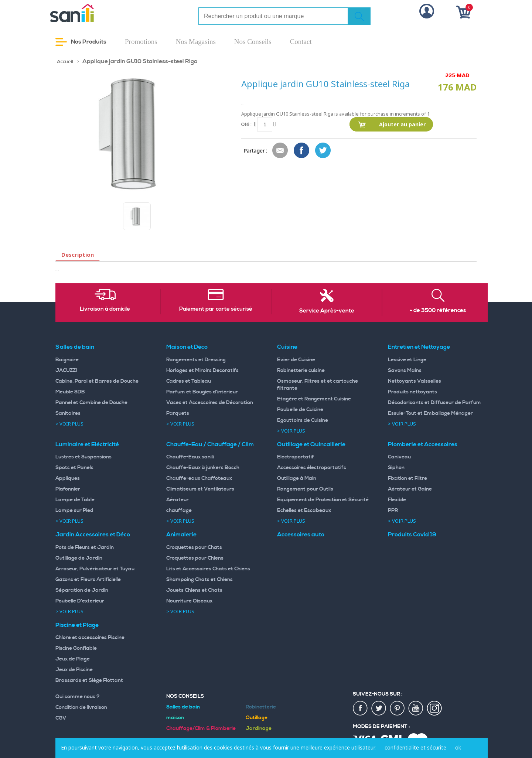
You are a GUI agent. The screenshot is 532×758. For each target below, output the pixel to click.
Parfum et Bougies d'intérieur (202, 392)
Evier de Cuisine (296, 360)
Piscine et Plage (77, 625)
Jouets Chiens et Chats (194, 590)
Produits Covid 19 (412, 535)
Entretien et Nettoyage (419, 347)
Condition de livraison (81, 707)
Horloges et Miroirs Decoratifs (202, 371)
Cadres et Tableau (189, 381)
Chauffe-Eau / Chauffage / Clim (210, 444)
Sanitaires (68, 413)
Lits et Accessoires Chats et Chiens (208, 569)
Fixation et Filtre (407, 478)
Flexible (397, 500)
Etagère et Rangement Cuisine (314, 399)
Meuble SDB (70, 392)
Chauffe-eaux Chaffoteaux (199, 478)
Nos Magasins (196, 42)
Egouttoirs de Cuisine (303, 420)
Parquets (178, 413)
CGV (61, 718)
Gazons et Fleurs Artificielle (88, 580)
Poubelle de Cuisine (300, 410)
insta (434, 709)
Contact (301, 42)
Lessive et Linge (407, 360)
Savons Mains (405, 371)
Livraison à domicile (105, 309)
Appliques (68, 478)
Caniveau (399, 457)
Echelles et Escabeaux (304, 511)
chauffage (179, 511)
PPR (393, 511)
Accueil (65, 62)
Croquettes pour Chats (194, 547)
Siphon (396, 468)
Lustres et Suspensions (83, 457)
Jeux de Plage (73, 659)
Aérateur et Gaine (410, 489)
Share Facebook (302, 151)
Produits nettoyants (412, 392)
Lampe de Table (75, 500)
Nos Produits (81, 42)
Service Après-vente (327, 311)
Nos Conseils (253, 42)
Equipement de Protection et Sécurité (323, 500)
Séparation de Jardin (82, 590)
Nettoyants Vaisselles (415, 381)
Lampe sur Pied (74, 511)
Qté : (246, 124)
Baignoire (67, 360)
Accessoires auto (301, 535)
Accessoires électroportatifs (312, 468)
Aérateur (178, 500)
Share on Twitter (323, 151)
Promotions (141, 42)
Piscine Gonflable (76, 648)
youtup (416, 709)
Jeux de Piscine (74, 670)
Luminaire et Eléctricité (87, 444)
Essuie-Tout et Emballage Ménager (430, 413)
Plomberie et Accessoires (423, 444)
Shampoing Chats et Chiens (199, 580)
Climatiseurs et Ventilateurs (200, 489)
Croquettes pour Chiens (195, 558)
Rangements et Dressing (196, 360)
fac (361, 709)
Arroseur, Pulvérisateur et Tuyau (95, 569)
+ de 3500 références (438, 311)
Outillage (257, 718)
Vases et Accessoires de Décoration (210, 403)
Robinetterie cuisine (301, 371)
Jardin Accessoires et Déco (93, 535)
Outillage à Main (297, 478)
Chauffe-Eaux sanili (190, 457)
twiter (379, 709)
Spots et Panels (74, 468)
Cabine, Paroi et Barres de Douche (97, 381)
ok (458, 747)
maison (175, 718)
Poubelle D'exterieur (80, 601)
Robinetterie (261, 707)
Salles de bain (75, 347)
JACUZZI (66, 371)
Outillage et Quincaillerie (311, 444)
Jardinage (259, 728)
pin (398, 709)
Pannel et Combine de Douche (91, 403)
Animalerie (181, 535)
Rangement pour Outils (305, 489)
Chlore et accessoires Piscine (90, 638)
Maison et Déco (187, 347)
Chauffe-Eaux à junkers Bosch (203, 468)
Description (78, 255)
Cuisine (287, 347)
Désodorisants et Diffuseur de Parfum (434, 403)
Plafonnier (68, 489)
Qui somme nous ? (78, 697)
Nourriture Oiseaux (189, 601)
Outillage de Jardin (79, 558)
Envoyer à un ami (280, 151)
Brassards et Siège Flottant (89, 680)
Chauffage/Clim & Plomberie (201, 728)
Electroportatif (296, 457)
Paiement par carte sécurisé (216, 309)
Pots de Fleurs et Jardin (85, 547)
